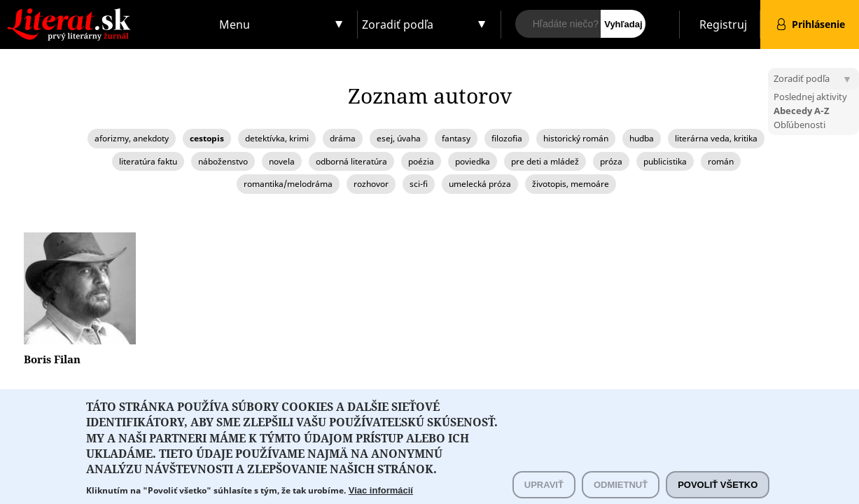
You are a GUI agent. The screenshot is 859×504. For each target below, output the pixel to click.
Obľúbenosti (799, 125)
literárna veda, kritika (716, 138)
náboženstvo (223, 161)
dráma (343, 138)
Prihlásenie (818, 24)
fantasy (456, 138)
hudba (642, 138)
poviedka (473, 161)
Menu (235, 24)
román (721, 161)
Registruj (723, 24)
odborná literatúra (351, 161)
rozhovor (371, 184)
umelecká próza (480, 184)
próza (611, 161)
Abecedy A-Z (802, 111)
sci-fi (419, 184)
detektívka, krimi (277, 138)
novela (282, 161)
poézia (421, 161)
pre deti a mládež (545, 161)
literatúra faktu (148, 161)
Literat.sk (107, 14)
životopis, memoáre (571, 184)
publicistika (665, 161)
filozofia (507, 138)
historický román (576, 138)
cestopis (207, 138)
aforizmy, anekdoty (132, 138)
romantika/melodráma (288, 184)
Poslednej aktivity (810, 97)
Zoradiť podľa (398, 24)
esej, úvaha (399, 138)
